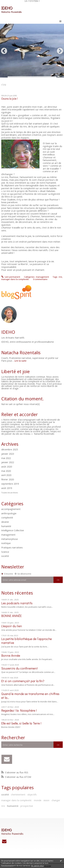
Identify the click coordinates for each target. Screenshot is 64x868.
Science (5, 552)
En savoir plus (37, 866)
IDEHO (7, 8)
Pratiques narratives (12, 547)
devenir (5, 522)
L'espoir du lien (12, 626)
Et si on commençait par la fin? (23, 681)
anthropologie (9, 513)
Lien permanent (11, 277)
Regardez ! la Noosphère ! (19, 710)
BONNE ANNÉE (11, 616)
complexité (7, 517)
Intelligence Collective (13, 530)
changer (56, 800)
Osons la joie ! (9, 99)
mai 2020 (6, 471)
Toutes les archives (10, 493)
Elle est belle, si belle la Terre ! (21, 723)
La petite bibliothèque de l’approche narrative (27, 641)
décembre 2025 (10, 450)
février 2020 (8, 479)
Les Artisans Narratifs (13, 338)
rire (3, 806)
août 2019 (7, 488)
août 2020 (7, 467)
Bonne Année (11, 655)
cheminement (18, 794)
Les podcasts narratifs (17, 603)
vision (46, 800)
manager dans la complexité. (17, 800)
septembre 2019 (10, 484)
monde (38, 800)
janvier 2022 (8, 462)
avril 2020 (6, 475)
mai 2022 (6, 458)
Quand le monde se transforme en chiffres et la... (30, 696)
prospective (27, 806)
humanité (6, 526)
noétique (6, 543)
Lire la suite (20, 361)
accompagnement (11, 509)
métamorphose (10, 539)
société (5, 556)
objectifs (32, 794)
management (8, 535)
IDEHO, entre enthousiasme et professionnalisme (28, 342)
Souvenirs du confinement (20, 668)
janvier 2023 (8, 454)
